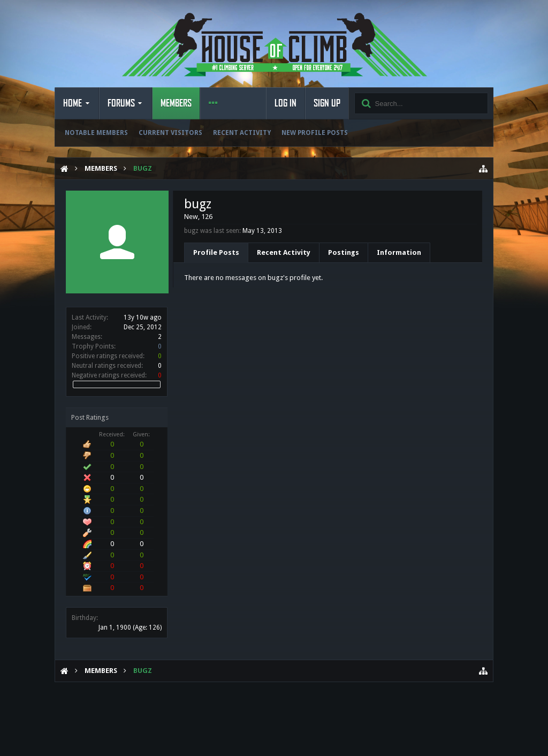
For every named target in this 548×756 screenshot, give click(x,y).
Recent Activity (242, 133)
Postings (344, 252)
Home (73, 103)
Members (176, 103)
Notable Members (96, 133)
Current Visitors (170, 133)
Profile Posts (216, 252)
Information (399, 252)
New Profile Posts (315, 133)
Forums (121, 103)
